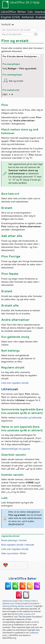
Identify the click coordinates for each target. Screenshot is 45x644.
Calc (30, 12)
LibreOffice (8, 12)
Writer (21, 12)
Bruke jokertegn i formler (14, 540)
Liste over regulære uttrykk (15, 383)
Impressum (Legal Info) (13, 601)
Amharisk (28, 17)
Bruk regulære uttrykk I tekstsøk (18, 545)
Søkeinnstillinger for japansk (16, 449)
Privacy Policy (30, 601)
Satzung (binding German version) (17, 606)
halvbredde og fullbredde (29, 418)
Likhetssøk (10, 389)
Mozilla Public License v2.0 (23, 614)
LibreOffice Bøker (23, 578)
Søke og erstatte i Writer (14, 553)
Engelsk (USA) (10, 17)
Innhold (6, 24)
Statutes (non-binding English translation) (21, 603)
